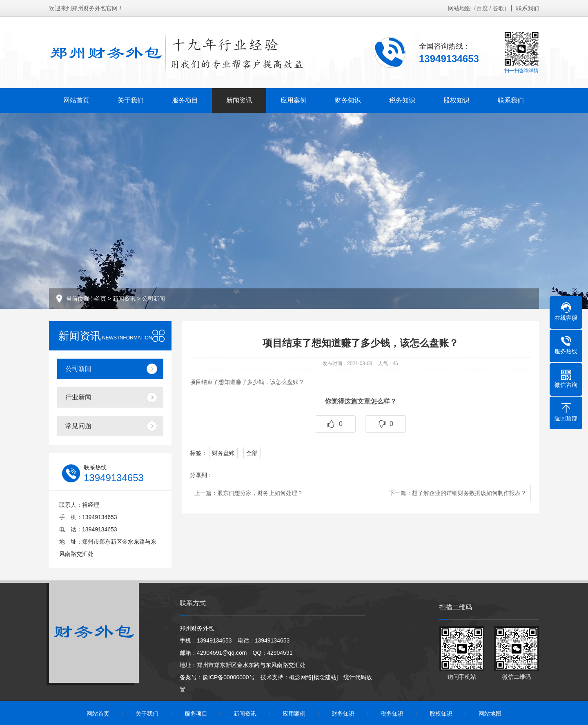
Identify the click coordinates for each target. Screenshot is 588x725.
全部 (252, 453)
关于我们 (131, 100)
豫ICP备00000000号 (229, 677)
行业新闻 (78, 397)
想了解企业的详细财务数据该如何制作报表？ (469, 493)
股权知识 (457, 100)
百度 (482, 8)
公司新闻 (154, 299)
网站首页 (76, 100)
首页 (100, 299)
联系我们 (528, 8)
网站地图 (459, 8)
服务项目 (185, 100)
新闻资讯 (239, 100)
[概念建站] (325, 677)
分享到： (201, 475)
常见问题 (78, 426)
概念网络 (301, 677)
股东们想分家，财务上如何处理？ (260, 493)
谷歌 (498, 8)
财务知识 (348, 100)
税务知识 (402, 100)
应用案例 (294, 100)
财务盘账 (223, 453)
